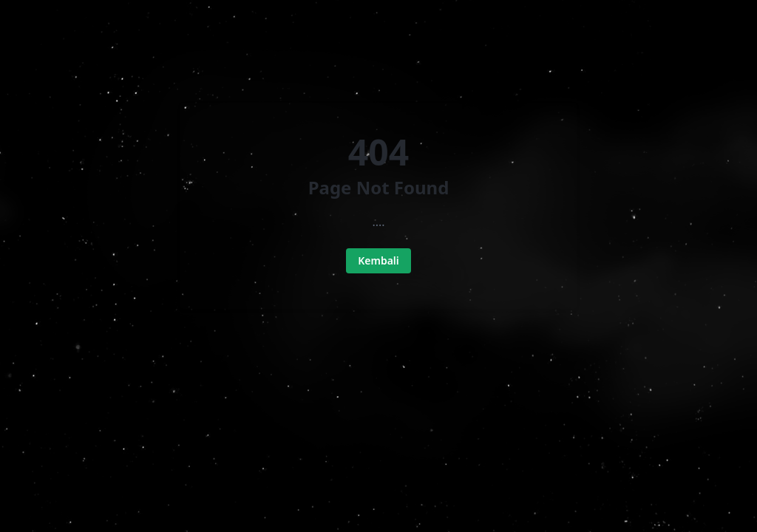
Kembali (378, 260)
